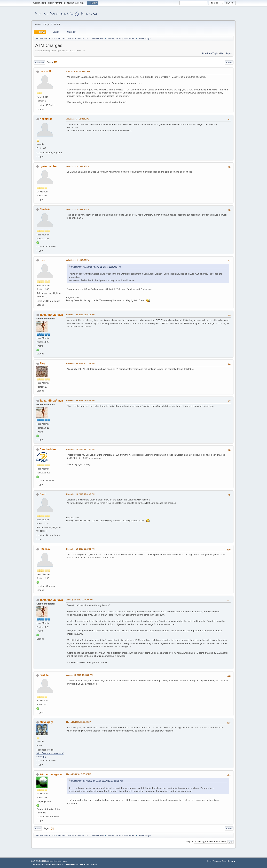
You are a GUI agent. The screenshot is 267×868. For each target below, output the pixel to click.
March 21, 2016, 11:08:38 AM (79, 722)
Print (229, 62)
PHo (42, 364)
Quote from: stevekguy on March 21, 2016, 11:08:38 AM (97, 781)
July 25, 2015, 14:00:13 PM (78, 209)
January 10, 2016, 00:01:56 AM (79, 600)
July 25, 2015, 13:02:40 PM (78, 166)
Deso (43, 260)
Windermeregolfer (51, 774)
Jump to (189, 842)
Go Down (39, 62)
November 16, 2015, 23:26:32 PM (80, 549)
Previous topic (210, 53)
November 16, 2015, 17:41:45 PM (80, 494)
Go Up (38, 828)
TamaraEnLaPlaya (51, 315)
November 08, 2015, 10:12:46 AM (80, 363)
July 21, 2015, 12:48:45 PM (78, 119)
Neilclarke (46, 119)
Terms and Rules (220, 861)
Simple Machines (54, 861)
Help (209, 861)
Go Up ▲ (232, 861)
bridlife (44, 675)
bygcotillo (46, 71)
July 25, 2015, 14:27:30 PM (78, 260)
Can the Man (48, 449)
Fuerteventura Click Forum (78, 864)
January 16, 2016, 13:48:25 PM (79, 675)
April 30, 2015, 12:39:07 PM (78, 71)
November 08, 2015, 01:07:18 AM (80, 315)
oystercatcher (48, 166)
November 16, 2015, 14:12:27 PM (80, 449)
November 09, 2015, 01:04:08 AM (80, 401)
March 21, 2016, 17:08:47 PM (79, 774)
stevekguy (46, 722)
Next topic (226, 53)
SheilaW (45, 209)
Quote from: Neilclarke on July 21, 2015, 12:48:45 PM (96, 267)
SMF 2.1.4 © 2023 (39, 861)
